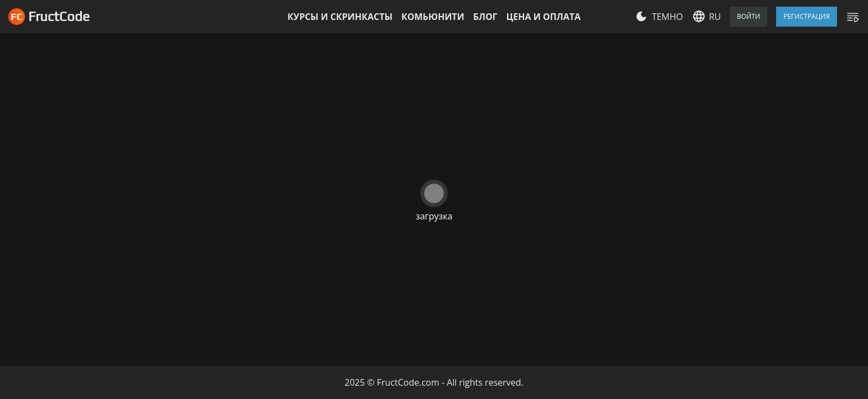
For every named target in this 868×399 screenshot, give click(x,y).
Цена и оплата (544, 17)
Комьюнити (433, 17)
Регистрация (807, 16)
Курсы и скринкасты (340, 17)
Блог (485, 17)
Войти (748, 16)
